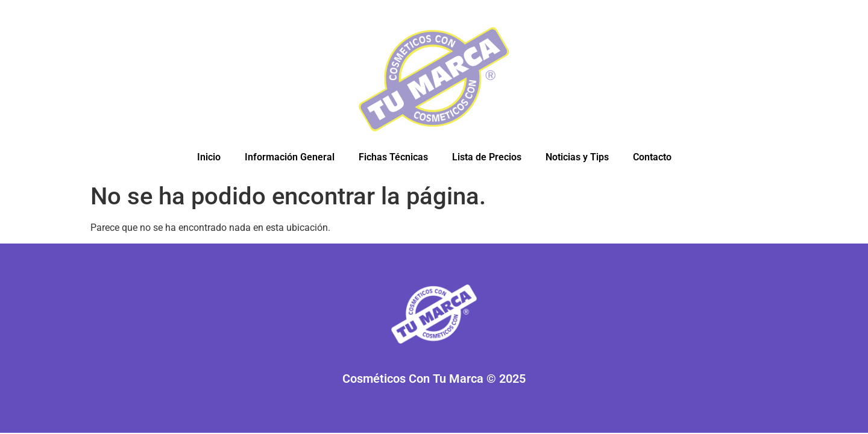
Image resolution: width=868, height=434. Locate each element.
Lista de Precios (487, 157)
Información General (290, 157)
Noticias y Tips (577, 157)
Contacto (652, 157)
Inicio (209, 157)
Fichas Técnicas (393, 157)
